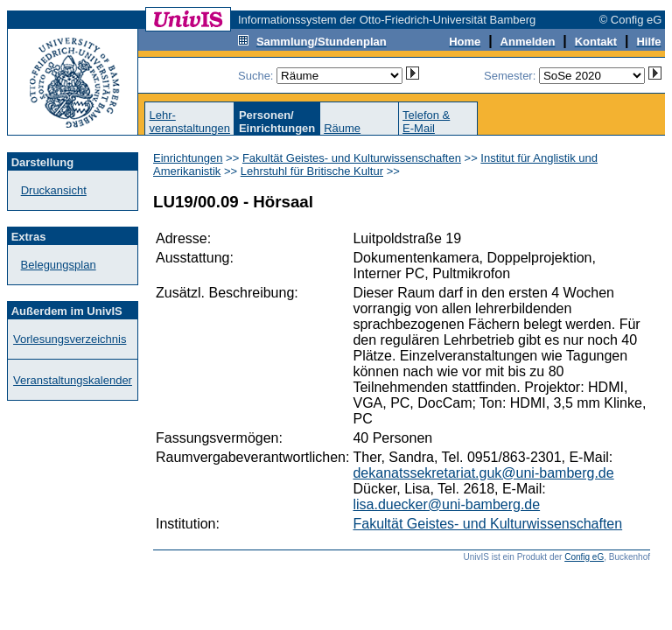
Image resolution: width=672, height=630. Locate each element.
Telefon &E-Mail (426, 122)
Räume (342, 128)
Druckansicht (54, 190)
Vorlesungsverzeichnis (70, 339)
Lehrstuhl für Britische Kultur (312, 171)
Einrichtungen (188, 158)
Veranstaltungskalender (73, 380)
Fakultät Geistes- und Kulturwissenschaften (352, 158)
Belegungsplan (59, 265)
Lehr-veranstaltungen (189, 122)
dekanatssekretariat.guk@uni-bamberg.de (483, 473)
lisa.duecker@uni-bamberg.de (446, 504)
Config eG (584, 557)
